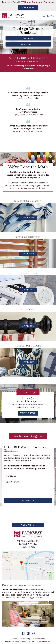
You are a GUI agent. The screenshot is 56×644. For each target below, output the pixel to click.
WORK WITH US (28, 44)
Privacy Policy (25, 639)
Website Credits (39, 639)
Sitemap (14, 639)
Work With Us (28, 525)
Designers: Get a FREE (28, 2)
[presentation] (25, 490)
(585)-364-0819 (28, 547)
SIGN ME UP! (28, 501)
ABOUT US (28, 38)
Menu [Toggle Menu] (48, 16)
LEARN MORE (28, 8)
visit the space (28, 413)
